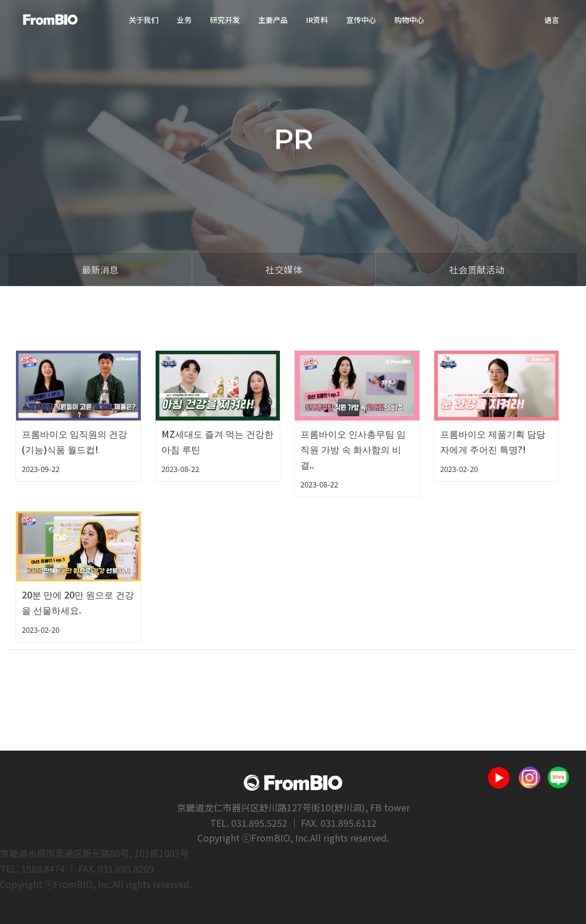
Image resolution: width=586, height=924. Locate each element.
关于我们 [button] (144, 20)
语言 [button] (552, 20)
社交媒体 (284, 269)
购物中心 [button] (409, 20)
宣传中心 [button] (361, 20)
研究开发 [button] (225, 20)
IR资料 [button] (317, 20)
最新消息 (100, 269)
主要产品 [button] (273, 20)
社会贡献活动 (477, 269)
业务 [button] (184, 20)
